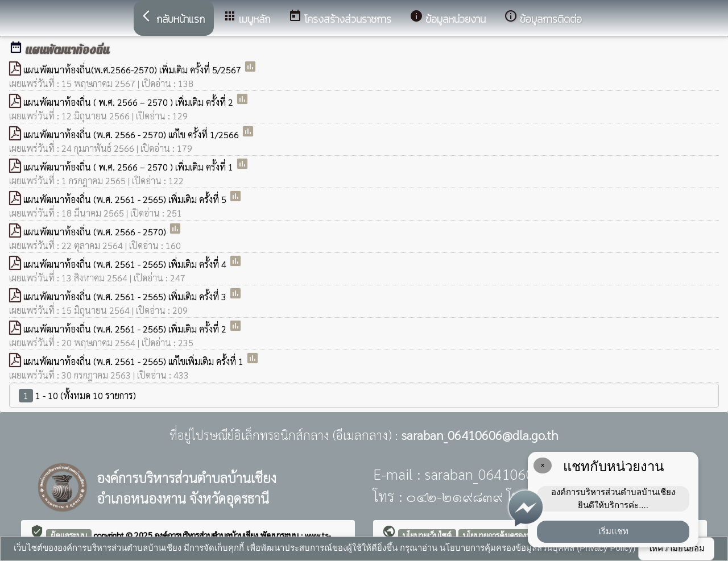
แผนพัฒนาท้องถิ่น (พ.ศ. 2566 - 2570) (96, 232)
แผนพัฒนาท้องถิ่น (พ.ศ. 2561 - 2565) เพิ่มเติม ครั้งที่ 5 (126, 199)
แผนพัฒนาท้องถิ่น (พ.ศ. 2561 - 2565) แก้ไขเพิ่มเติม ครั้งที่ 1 (135, 361)
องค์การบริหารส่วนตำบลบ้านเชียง (208, 535)
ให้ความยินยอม (676, 548)
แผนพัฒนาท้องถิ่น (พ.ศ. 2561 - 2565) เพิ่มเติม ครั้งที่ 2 (126, 329)
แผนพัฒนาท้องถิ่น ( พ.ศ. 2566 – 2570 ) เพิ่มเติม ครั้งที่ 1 (129, 167)
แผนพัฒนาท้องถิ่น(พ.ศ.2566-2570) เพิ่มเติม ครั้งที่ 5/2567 (133, 70)
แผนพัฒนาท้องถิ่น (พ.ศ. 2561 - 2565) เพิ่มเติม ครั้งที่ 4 (126, 264)
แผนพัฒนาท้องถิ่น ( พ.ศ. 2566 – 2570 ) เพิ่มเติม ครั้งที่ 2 (129, 102)
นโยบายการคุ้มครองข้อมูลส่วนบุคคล (520, 535)
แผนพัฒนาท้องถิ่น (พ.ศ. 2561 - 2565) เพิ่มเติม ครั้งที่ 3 (126, 296)
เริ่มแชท (613, 531)
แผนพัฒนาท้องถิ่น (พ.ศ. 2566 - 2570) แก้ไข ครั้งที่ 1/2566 (132, 134)
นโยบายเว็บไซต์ (427, 535)
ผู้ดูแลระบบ (69, 535)
